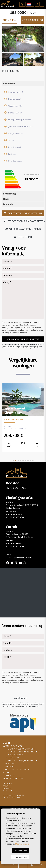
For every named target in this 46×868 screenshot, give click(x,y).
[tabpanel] (23, 418)
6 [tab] (26, 460)
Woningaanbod (13, 746)
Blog (6, 772)
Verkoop (13, 758)
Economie (8, 204)
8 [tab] (30, 460)
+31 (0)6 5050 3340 (15, 517)
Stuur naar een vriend (23, 229)
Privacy (7, 786)
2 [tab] (16, 460)
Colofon (7, 784)
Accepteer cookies (20, 850)
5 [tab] (23, 460)
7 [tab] (28, 460)
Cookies (7, 788)
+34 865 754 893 (14, 543)
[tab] (23, 84)
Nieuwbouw (16, 755)
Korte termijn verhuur (23, 761)
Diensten (9, 766)
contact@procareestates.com (19, 557)
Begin (6, 743)
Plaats (6, 199)
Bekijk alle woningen (22, 749)
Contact (9, 775)
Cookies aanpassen (20, 857)
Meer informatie (22, 844)
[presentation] (15, 690)
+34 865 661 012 (14, 514)
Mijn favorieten (13, 778)
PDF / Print (23, 237)
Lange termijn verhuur (23, 752)
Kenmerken (9, 84)
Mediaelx (16, 797)
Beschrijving (9, 194)
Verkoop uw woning (16, 769)
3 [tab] (18, 460)
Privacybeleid (29, 327)
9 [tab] (33, 460)
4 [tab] (21, 460)
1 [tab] (13, 460)
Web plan (8, 790)
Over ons (9, 764)
